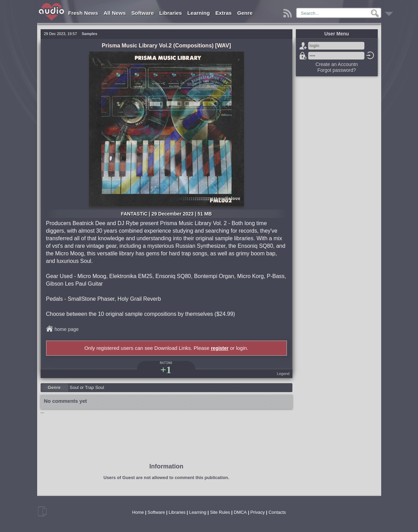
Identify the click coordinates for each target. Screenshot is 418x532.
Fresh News (83, 13)
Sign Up (303, 46)
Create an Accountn (337, 64)
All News (115, 13)
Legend (283, 374)
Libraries (170, 13)
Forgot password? (303, 56)
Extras (223, 13)
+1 (166, 370)
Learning (199, 13)
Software (143, 13)
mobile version (42, 511)
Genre (245, 13)
